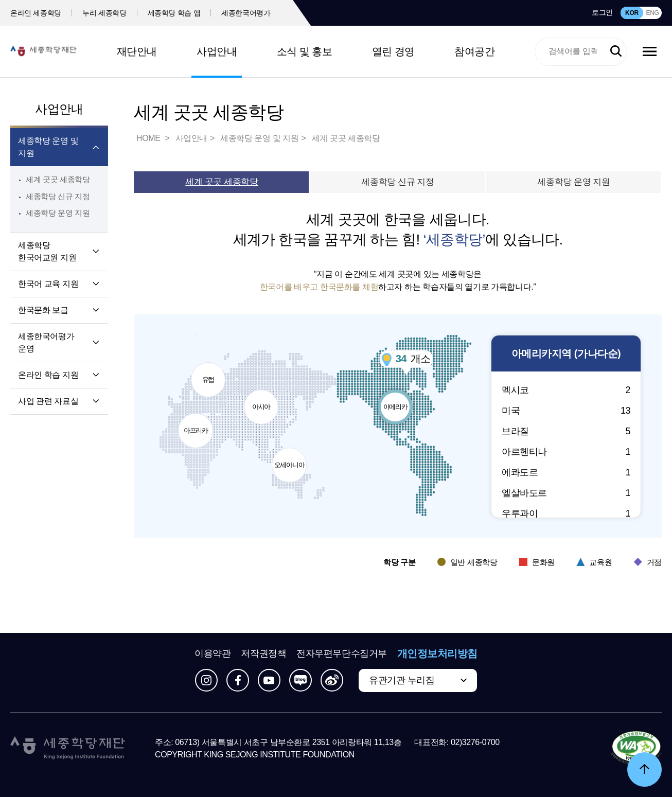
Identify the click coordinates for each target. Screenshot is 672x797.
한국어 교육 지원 (48, 284)
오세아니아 (290, 458)
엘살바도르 (566, 493)
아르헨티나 (566, 452)
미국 (566, 411)
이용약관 (213, 653)
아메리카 (396, 400)
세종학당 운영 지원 (58, 213)
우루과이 (566, 513)
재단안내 (137, 51)
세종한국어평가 (246, 13)
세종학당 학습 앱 (174, 13)
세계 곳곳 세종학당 (58, 179)
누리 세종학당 (104, 13)
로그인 (602, 12)
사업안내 (217, 51)
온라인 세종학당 (36, 13)
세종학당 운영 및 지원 (48, 147)
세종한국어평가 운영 (46, 342)
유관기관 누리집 (402, 680)
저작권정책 (263, 653)
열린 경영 (393, 51)
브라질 (566, 431)
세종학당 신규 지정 (58, 196)
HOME (149, 138)
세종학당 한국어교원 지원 (47, 251)
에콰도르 (566, 472)
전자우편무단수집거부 (342, 653)
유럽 (209, 373)
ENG (652, 13)
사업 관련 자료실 (48, 401)
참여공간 (474, 51)
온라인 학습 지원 (48, 375)
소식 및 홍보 (305, 51)
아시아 (262, 400)
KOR (632, 13)
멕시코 (566, 390)
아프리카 (196, 424)
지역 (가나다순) (566, 354)
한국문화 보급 (43, 310)
